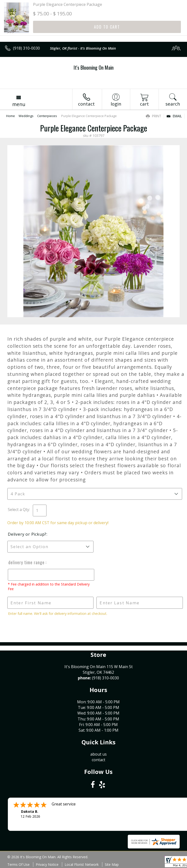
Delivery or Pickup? (27, 534)
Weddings (26, 116)
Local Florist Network (82, 864)
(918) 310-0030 (26, 48)
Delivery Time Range (26, 562)
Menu (19, 104)
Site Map (112, 864)
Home (11, 116)
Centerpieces (47, 116)
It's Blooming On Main (94, 67)
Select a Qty (18, 510)
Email (174, 116)
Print (154, 116)
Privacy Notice (47, 864)
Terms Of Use (18, 864)
